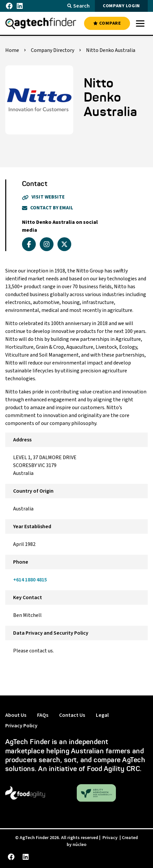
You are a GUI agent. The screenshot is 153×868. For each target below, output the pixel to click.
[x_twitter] (64, 244)
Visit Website (43, 197)
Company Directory (53, 50)
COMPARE (107, 23)
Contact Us (72, 715)
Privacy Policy (21, 726)
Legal (102, 715)
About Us (16, 715)
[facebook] (29, 244)
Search (78, 6)
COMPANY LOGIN (121, 6)
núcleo (79, 845)
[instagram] (47, 244)
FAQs (43, 715)
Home (12, 50)
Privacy (110, 838)
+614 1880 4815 (30, 580)
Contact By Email (48, 208)
